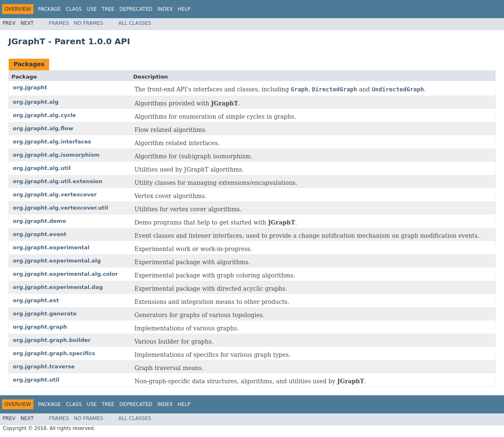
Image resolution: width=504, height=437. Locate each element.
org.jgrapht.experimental (51, 247)
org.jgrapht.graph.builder (52, 340)
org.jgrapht (30, 87)
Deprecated (136, 9)
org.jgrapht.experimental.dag (58, 287)
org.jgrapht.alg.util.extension (58, 181)
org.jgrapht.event (40, 234)
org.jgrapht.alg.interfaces (52, 142)
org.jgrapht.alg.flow (43, 128)
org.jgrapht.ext (36, 300)
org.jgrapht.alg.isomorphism (56, 155)
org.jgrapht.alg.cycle (44, 115)
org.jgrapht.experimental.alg (57, 261)
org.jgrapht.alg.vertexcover (55, 195)
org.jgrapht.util (36, 380)
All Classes (135, 23)
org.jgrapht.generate (45, 314)
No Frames (89, 23)
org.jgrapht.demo (39, 221)
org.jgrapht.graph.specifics (54, 353)
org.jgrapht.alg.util (42, 168)
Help (184, 9)
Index (165, 9)
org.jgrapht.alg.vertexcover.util (61, 208)
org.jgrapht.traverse (44, 367)
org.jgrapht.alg (36, 102)
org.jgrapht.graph (40, 327)
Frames (59, 23)
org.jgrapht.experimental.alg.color (65, 274)
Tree (108, 9)
